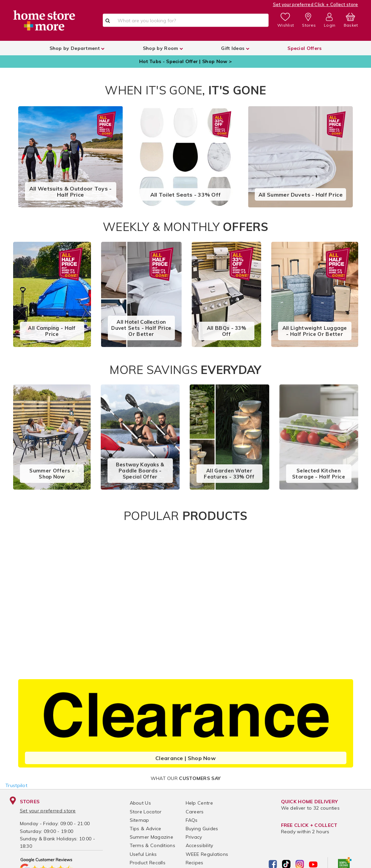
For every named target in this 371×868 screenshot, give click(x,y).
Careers (195, 812)
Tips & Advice (146, 829)
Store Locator (146, 812)
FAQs (192, 820)
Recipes (195, 863)
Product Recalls (148, 863)
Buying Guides (202, 829)
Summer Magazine (152, 837)
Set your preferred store (48, 811)
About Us (140, 803)
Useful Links (143, 854)
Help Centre (199, 803)
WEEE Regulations (207, 854)
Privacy (194, 837)
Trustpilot (16, 785)
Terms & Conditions (152, 845)
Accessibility (199, 845)
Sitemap (140, 820)
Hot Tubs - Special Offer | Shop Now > (185, 61)
